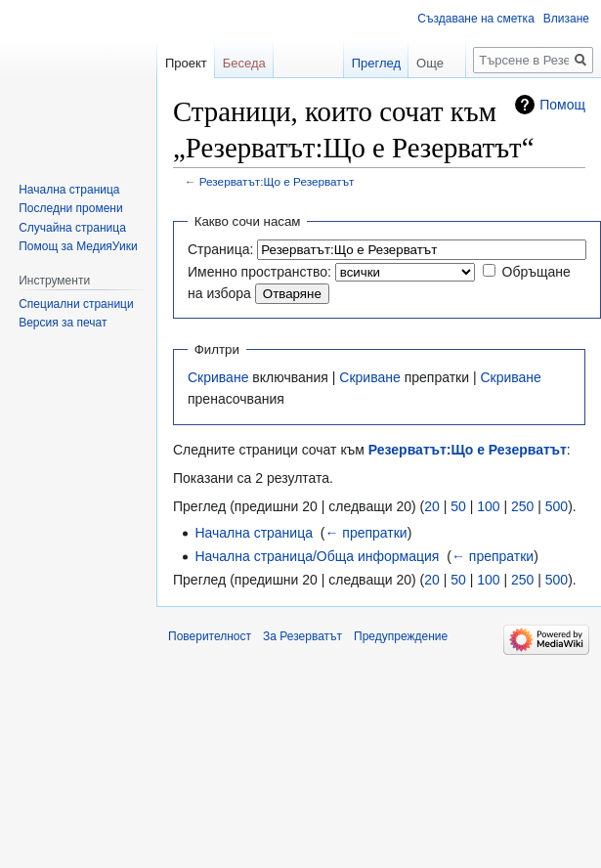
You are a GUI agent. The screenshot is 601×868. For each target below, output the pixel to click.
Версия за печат (63, 323)
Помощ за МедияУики (78, 246)
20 (432, 506)
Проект (186, 63)
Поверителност (210, 636)
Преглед (363, 63)
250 (522, 506)
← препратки (365, 533)
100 (488, 506)
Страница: (220, 249)
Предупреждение (401, 636)
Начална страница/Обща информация (317, 556)
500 (557, 506)
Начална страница (254, 533)
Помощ (562, 105)
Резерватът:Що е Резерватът (277, 181)
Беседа (244, 63)
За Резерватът (302, 636)
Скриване (218, 377)
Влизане (566, 19)
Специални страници (76, 304)
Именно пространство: (259, 272)
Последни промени (70, 208)
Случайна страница (72, 228)
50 (458, 506)
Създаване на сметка (475, 19)
